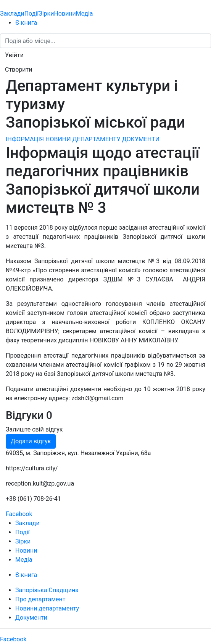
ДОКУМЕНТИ (141, 139)
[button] (14, 55)
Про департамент (40, 599)
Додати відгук (31, 441)
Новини (65, 14)
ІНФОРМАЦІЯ (25, 139)
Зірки (46, 14)
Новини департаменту (47, 608)
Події (31, 14)
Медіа (85, 14)
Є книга (26, 23)
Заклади (12, 14)
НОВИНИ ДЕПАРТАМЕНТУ (83, 139)
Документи (31, 618)
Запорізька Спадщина (47, 590)
